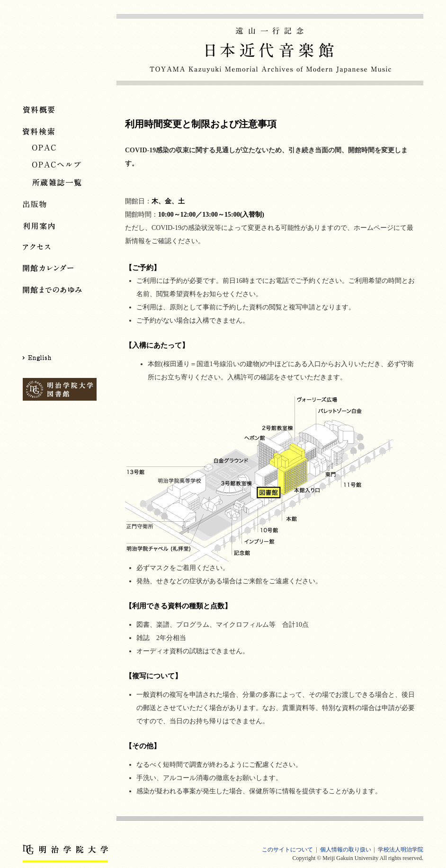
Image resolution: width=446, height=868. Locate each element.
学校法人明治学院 (401, 850)
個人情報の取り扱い (346, 850)
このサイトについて (287, 850)
